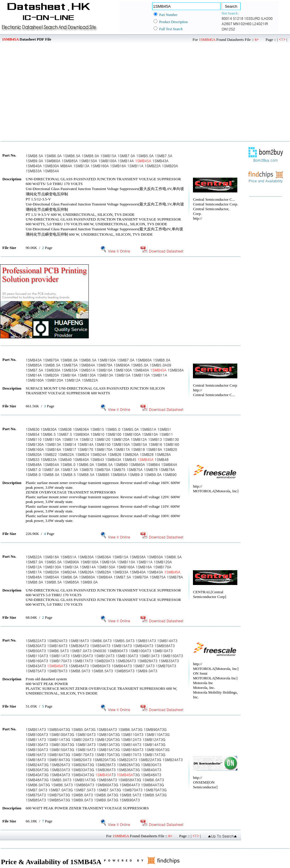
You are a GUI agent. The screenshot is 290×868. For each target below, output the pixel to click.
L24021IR (260, 24)
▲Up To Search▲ (222, 836)
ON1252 (228, 29)
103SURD (252, 18)
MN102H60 (242, 24)
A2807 (227, 24)
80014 (227, 18)
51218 (238, 18)
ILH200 (267, 18)
